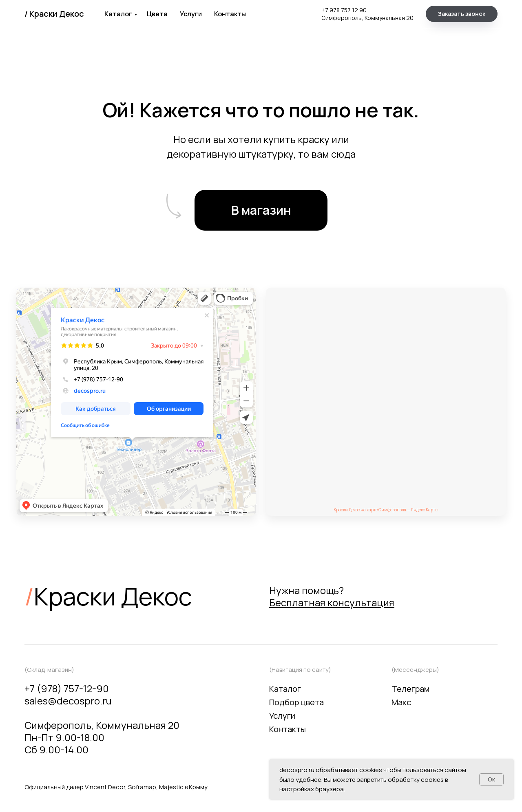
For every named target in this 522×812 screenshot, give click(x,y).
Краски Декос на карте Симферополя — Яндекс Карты (386, 510)
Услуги (191, 14)
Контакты (230, 14)
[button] (462, 14)
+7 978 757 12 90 (344, 10)
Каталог (118, 14)
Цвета (157, 14)
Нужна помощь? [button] (332, 596)
